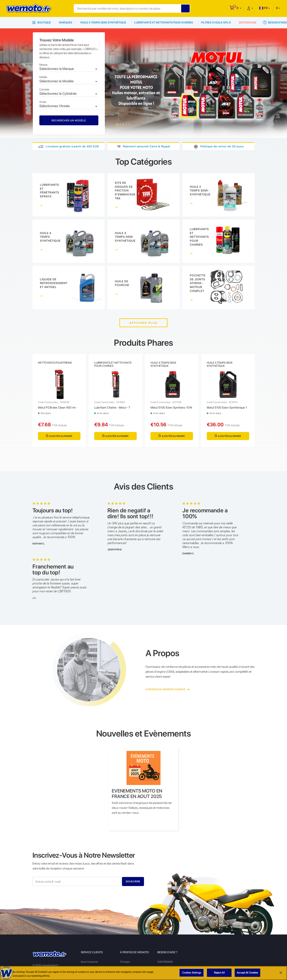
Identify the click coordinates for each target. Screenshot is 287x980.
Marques (66, 22)
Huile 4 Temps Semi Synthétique (103, 22)
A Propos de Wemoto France (168, 689)
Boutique (42, 22)
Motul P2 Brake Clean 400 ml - (58, 408)
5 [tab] (129, 124)
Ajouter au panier (59, 436)
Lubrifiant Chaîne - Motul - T (112, 408)
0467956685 (165, 962)
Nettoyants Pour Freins (55, 363)
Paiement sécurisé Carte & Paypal (146, 146)
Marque (43, 65)
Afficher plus (143, 323)
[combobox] (69, 69)
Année (43, 102)
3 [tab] (123, 124)
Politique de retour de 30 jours (222, 146)
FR (263, 8)
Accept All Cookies (247, 974)
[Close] (281, 974)
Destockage (248, 22)
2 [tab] (120, 124)
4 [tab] (126, 124)
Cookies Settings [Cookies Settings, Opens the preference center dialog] (192, 974)
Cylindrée (44, 90)
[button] (239, 8)
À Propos (125, 962)
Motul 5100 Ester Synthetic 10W (171, 408)
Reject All (219, 974)
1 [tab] (117, 124)
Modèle (43, 77)
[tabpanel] (143, 83)
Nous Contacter (90, 962)
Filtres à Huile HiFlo (216, 22)
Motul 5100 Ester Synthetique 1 (227, 408)
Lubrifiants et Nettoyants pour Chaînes (164, 22)
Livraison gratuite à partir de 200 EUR (72, 146)
